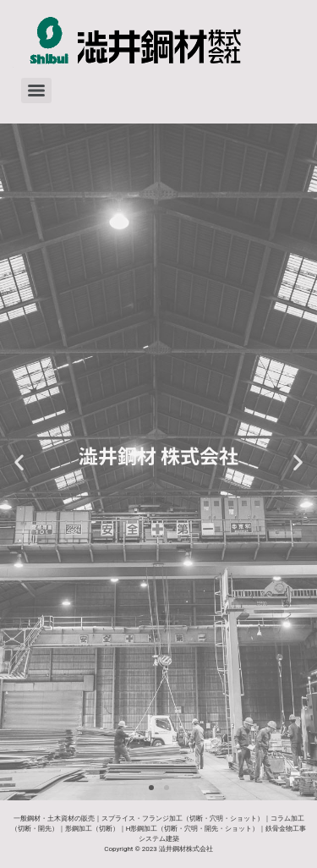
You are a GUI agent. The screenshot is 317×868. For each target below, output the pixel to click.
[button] (19, 462)
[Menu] (36, 91)
